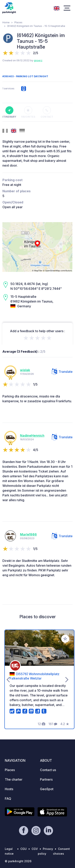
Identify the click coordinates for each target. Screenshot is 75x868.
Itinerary (9, 112)
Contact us (48, 770)
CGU (23, 849)
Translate (62, 372)
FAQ (8, 799)
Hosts (9, 789)
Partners (46, 779)
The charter (14, 779)
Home (6, 22)
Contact (47, 112)
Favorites (28, 112)
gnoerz (38, 60)
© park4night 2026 (18, 861)
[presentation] (8, 679)
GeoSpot (47, 789)
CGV (35, 849)
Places (18, 22)
